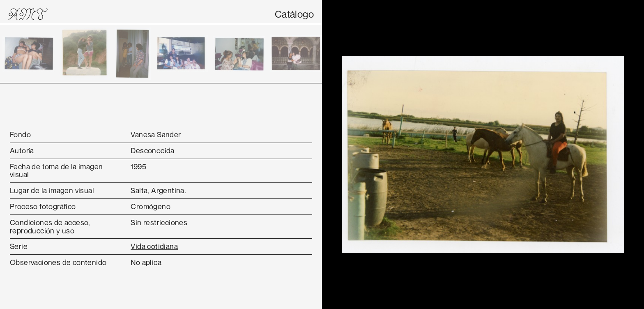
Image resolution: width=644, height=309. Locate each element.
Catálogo (294, 14)
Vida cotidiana (154, 246)
